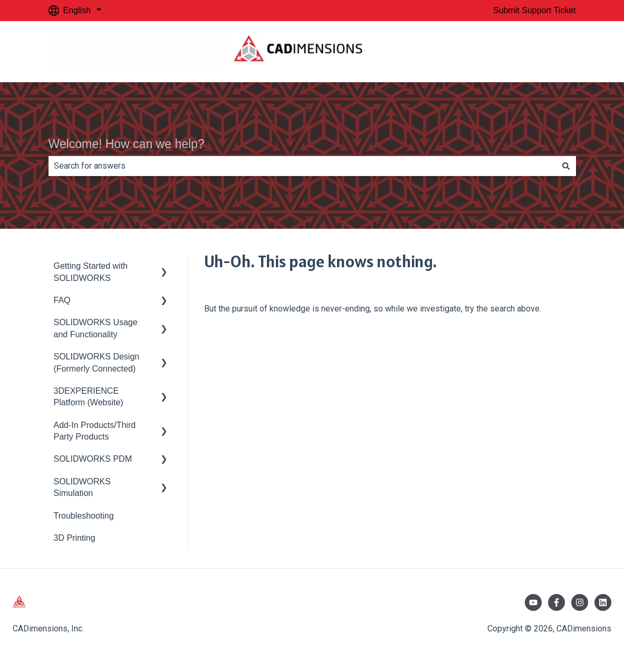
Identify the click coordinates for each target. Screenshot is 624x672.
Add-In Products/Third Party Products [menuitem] (95, 431)
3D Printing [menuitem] (75, 538)
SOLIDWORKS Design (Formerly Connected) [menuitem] (97, 362)
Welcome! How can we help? (127, 144)
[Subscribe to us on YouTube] (533, 602)
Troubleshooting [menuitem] (84, 516)
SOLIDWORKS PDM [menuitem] (93, 459)
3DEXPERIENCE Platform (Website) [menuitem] (89, 397)
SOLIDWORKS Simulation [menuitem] (82, 487)
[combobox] (302, 166)
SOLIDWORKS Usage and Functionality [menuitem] (96, 328)
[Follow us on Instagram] (580, 602)
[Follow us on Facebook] (556, 602)
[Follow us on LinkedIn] (603, 602)
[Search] (566, 166)
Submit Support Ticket (535, 10)
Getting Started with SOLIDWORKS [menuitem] (91, 272)
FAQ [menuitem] (62, 300)
